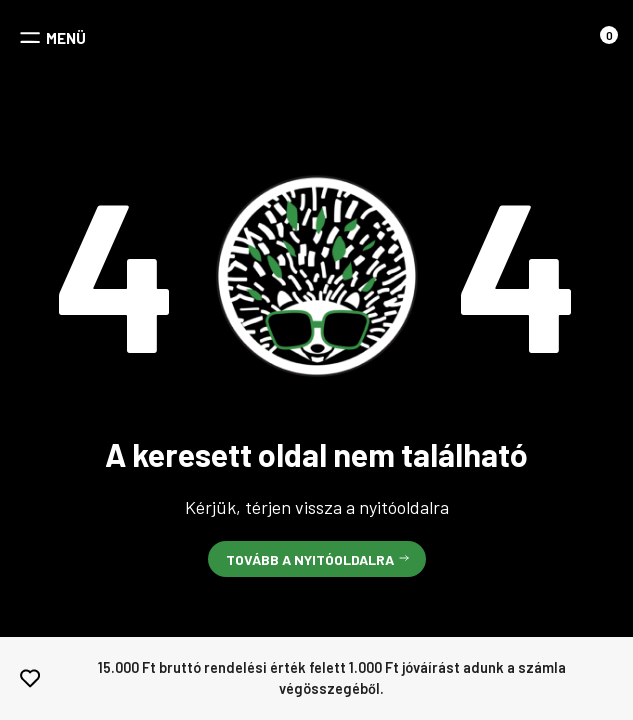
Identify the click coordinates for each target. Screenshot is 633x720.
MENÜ (66, 38)
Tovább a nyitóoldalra (310, 559)
